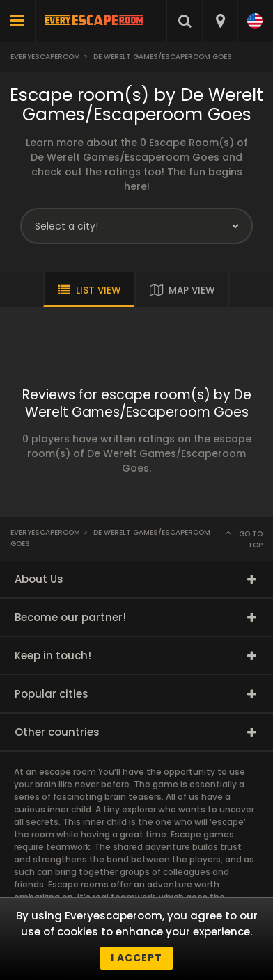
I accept (136, 958)
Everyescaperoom (45, 57)
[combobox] (220, 21)
